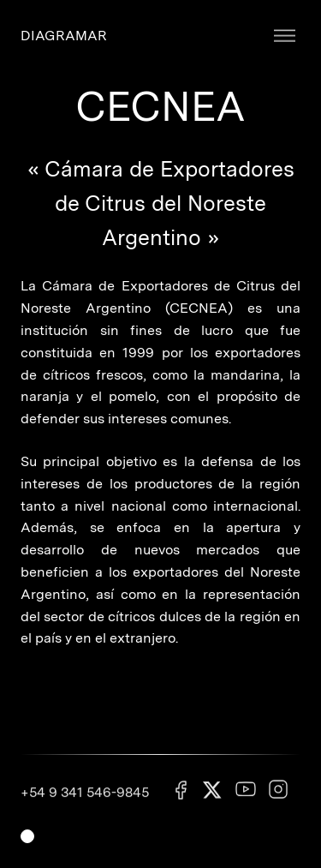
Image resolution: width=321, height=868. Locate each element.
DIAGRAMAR (64, 36)
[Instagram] (278, 798)
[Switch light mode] (27, 836)
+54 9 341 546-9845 (85, 798)
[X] (213, 799)
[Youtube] (246, 798)
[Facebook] (181, 798)
